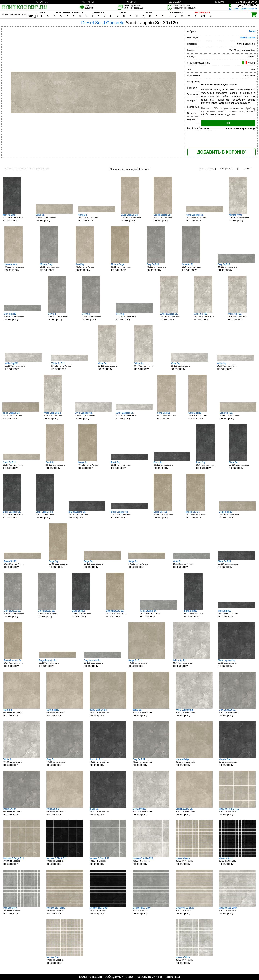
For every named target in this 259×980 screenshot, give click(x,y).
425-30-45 (247, 5)
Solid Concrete (248, 38)
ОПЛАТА (131, 2)
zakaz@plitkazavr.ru (246, 9)
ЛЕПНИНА (99, 13)
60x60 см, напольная (147, 663)
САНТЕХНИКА (176, 13)
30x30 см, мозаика (237, 812)
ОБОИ (123, 13)
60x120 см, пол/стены (17, 218)
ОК (228, 123)
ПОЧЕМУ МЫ (41, 2)
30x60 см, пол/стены (167, 218)
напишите (166, 977)
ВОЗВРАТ (219, 2)
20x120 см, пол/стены (97, 218)
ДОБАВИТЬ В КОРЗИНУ (221, 152)
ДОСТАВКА (175, 2)
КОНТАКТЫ (88, 2)
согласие (234, 108)
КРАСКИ (148, 13)
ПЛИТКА (41, 13)
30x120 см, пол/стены (54, 218)
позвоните (143, 977)
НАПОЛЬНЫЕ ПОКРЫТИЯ (70, 13)
